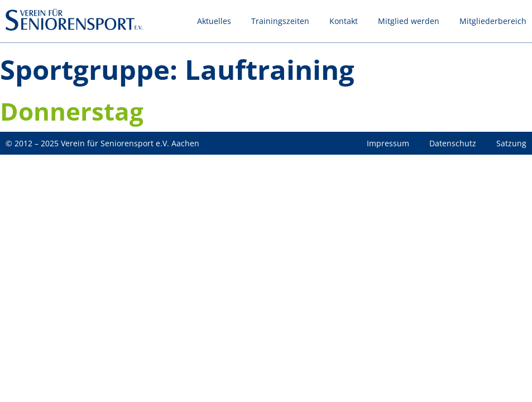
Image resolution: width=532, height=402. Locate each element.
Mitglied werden (409, 21)
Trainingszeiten (280, 21)
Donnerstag (72, 111)
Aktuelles (214, 21)
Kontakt (344, 21)
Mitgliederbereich (493, 21)
